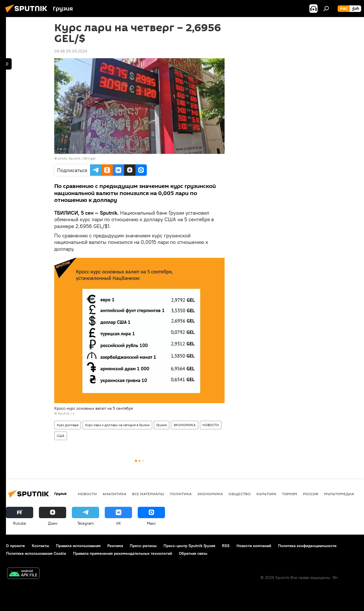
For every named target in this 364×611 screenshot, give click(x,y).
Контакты (40, 546)
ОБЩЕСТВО (240, 494)
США (61, 436)
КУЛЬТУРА (266, 494)
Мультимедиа (339, 494)
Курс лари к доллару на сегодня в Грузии (117, 425)
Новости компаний (254, 546)
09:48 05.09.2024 (71, 51)
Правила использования (78, 546)
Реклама (115, 546)
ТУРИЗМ (290, 494)
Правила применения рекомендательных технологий (123, 553)
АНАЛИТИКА (114, 494)
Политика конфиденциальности (307, 546)
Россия (311, 494)
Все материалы (148, 494)
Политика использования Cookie (36, 553)
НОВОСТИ (211, 425)
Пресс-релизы (143, 546)
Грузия (162, 425)
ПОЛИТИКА (181, 494)
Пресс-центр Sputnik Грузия (189, 546)
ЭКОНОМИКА (185, 425)
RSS (226, 546)
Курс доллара (68, 425)
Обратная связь (193, 553)
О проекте (15, 546)
